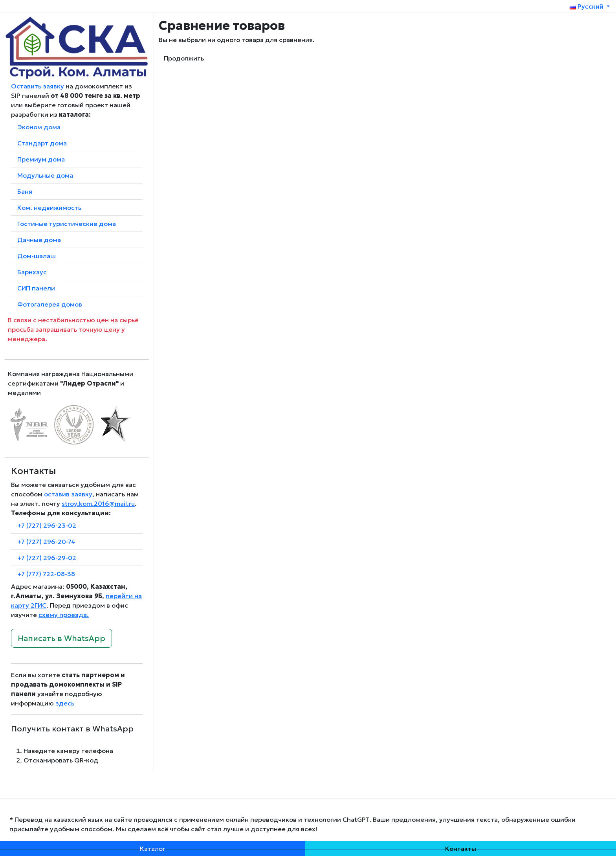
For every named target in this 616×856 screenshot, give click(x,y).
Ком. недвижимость (49, 208)
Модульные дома (45, 175)
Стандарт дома (42, 143)
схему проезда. (64, 615)
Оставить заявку (38, 86)
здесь (65, 703)
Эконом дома (39, 127)
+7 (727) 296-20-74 (46, 542)
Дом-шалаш (37, 256)
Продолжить (184, 58)
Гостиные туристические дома (67, 224)
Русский (587, 6)
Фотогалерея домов (50, 304)
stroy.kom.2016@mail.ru (98, 503)
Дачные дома (39, 240)
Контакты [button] (461, 849)
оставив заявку (68, 494)
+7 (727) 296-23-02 (47, 525)
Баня (25, 191)
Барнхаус (32, 272)
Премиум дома (41, 159)
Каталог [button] (153, 849)
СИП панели (36, 288)
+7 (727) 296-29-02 (47, 558)
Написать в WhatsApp (61, 638)
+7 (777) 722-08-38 (46, 574)
